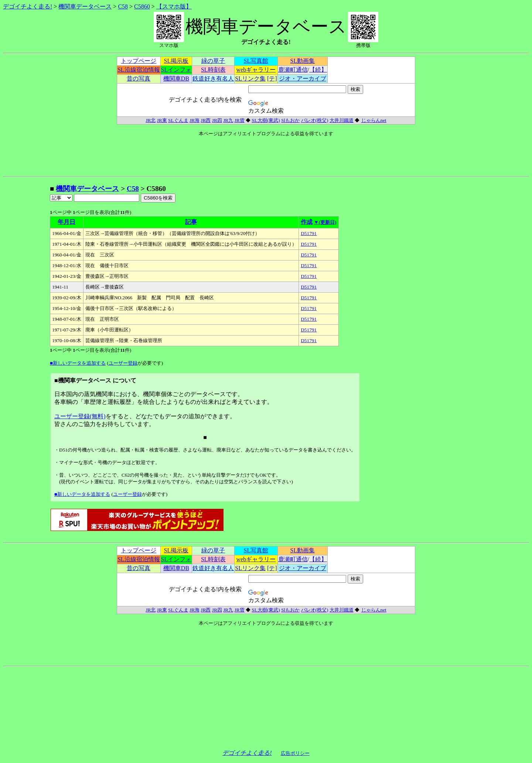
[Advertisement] (26, 295)
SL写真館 (256, 61)
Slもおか (290, 120)
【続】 (318, 70)
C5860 (142, 6)
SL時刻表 (213, 70)
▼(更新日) (325, 222)
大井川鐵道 (342, 120)
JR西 (206, 120)
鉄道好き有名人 (213, 79)
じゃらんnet (374, 120)
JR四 (217, 120)
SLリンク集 (250, 79)
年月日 (66, 222)
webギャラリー (256, 70)
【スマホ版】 (174, 6)
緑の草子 (213, 61)
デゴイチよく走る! (28, 6)
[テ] (272, 79)
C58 (123, 6)
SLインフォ (176, 70)
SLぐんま (178, 120)
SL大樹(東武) (266, 120)
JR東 (162, 120)
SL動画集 (303, 61)
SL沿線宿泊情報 (139, 70)
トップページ (139, 61)
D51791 (309, 233)
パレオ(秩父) (315, 120)
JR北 (151, 120)
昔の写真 (139, 79)
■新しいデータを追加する (78, 363)
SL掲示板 (176, 61)
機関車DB (176, 79)
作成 (307, 222)
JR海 (195, 120)
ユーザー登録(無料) (80, 416)
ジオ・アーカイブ (303, 79)
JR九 (228, 120)
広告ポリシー (295, 753)
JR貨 (240, 120)
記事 (191, 222)
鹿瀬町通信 (293, 70)
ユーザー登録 (123, 363)
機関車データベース (85, 6)
